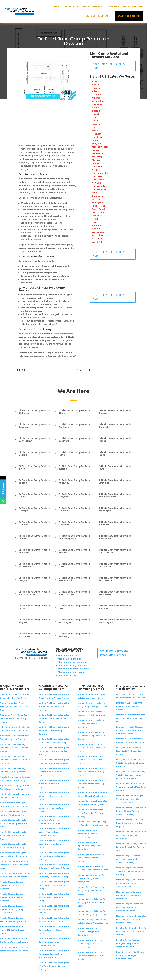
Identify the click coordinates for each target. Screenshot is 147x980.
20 (67, 95)
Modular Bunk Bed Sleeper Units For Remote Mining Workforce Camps (92, 736)
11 (47, 95)
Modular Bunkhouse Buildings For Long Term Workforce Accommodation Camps (54, 820)
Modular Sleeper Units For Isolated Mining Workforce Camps (12, 930)
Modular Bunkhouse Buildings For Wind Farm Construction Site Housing (54, 966)
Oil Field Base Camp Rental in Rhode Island (113, 579)
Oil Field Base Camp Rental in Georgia (33, 454)
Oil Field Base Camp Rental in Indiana (73, 467)
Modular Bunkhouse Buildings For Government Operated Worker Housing (54, 751)
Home (57, 7)
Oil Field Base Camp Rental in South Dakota (73, 593)
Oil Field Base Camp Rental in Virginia (33, 621)
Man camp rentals (67, 656)
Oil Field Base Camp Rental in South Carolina (33, 593)
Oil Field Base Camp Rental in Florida (113, 440)
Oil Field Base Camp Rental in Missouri (33, 523)
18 (62, 95)
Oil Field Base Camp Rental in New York (73, 551)
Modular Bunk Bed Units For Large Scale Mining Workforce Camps (91, 748)
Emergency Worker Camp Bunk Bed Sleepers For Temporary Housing (14, 718)
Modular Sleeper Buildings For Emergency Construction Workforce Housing (130, 859)
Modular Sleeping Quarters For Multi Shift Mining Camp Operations (92, 932)
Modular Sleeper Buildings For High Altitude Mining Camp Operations (91, 846)
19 (64, 95)
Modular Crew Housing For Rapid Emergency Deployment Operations (131, 835)
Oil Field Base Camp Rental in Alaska (73, 412)
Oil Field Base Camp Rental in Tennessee (113, 593)
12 (49, 95)
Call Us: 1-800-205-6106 (129, 16)
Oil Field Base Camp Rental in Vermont (113, 607)
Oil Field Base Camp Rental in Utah (73, 607)
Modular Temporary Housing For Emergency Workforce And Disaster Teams (131, 919)
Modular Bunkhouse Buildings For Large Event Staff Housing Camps (54, 796)
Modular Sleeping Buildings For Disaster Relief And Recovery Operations (130, 895)
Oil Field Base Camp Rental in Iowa (113, 467)
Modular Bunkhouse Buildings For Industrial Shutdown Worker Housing (54, 784)
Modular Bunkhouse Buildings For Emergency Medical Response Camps (54, 718)
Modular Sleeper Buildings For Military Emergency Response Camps (14, 823)
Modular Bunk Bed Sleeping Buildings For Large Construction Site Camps (15, 760)
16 (58, 95)
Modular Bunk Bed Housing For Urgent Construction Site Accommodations (130, 799)
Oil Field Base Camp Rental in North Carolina (113, 551)
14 (54, 95)
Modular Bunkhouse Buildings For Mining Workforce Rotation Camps (93, 760)
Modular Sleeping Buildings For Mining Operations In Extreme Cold (92, 902)
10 (45, 95)
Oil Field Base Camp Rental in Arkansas (33, 426)
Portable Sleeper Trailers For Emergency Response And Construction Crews (129, 943)
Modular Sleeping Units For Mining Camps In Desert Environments (90, 944)
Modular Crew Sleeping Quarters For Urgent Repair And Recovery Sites (131, 847)
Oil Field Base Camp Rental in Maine (33, 495)
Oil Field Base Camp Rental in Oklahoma (113, 565)
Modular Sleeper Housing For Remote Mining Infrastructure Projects (91, 858)
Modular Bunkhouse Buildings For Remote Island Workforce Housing (54, 909)
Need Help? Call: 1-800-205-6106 (111, 66)
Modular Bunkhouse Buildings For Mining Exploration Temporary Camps (54, 844)
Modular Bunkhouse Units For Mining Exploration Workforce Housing (91, 813)
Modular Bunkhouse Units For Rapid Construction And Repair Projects (131, 823)
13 (52, 95)
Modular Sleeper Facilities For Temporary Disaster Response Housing (130, 871)
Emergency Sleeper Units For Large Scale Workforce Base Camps (129, 751)
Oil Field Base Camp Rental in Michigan (33, 509)
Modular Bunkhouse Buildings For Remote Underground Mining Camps (93, 772)
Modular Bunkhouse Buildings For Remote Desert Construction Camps (54, 897)
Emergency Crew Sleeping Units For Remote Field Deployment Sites (131, 718)
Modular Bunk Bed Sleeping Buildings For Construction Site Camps (14, 748)
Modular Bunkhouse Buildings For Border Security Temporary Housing (54, 707)
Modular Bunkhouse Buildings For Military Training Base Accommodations (54, 832)
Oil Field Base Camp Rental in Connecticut (33, 440)
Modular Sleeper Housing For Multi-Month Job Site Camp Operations (13, 885)
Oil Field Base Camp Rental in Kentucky (73, 481)
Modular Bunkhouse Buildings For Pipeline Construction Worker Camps (54, 885)
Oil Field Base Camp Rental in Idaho (113, 454)
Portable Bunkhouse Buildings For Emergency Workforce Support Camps (132, 931)
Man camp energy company (72, 662)
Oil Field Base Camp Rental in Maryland (73, 495)
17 (60, 95)
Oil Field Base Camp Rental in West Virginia (113, 621)
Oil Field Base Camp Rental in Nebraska (113, 523)
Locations (90, 16)
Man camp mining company (72, 665)
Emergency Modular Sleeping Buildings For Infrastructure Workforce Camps (130, 730)
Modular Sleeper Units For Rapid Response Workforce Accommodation (131, 883)
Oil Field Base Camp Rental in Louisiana (113, 481)
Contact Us (104, 16)
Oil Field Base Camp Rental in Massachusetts (113, 495)
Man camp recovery (68, 675)
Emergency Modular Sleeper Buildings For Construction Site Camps (14, 707)
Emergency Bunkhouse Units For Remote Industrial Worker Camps (131, 706)
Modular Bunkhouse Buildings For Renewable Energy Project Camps (54, 930)
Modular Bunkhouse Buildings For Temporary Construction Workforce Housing (54, 954)
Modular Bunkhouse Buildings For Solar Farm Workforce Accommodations (54, 942)
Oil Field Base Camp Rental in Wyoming (73, 635)
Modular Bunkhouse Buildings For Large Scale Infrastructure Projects (54, 808)
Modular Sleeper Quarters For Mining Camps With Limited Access (91, 890)
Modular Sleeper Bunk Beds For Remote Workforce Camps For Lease (14, 865)
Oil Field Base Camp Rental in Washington (73, 621)
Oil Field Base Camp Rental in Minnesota (73, 509)
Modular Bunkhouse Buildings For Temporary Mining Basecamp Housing (93, 784)
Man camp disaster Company (73, 669)
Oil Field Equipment (71, 7)
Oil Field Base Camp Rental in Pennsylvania (73, 579)
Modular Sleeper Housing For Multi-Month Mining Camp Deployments (13, 909)
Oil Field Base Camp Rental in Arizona (113, 412)
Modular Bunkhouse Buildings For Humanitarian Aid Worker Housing (54, 772)
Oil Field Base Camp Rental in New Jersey (113, 537)
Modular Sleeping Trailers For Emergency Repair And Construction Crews (130, 907)
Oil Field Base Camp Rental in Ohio (73, 565)
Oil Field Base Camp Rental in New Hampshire (73, 537)
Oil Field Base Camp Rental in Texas (33, 607)
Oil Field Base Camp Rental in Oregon (33, 579)
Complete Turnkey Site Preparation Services (114, 653)
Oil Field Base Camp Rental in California (73, 426)
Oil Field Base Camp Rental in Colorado (113, 426)
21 (69, 95)
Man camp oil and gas (69, 659)
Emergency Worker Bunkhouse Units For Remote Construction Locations (130, 763)
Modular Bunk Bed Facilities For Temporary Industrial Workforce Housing (131, 787)
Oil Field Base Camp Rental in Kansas (33, 481)
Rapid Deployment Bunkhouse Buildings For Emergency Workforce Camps (130, 955)
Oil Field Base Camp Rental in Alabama (33, 412)
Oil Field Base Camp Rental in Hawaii (73, 454)
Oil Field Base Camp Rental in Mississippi (113, 509)
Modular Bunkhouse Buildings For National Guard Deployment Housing (54, 856)
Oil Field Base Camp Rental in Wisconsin (33, 635)
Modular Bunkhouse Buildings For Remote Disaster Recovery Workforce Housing (131, 811)
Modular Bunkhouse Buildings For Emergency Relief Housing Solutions (54, 731)
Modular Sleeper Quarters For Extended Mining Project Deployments (91, 878)
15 (56, 95)
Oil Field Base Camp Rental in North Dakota (33, 565)
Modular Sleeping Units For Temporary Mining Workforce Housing (91, 956)
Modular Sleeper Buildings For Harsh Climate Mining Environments (91, 834)
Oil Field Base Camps (93, 7)
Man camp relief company (71, 672)
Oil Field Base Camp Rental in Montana (73, 523)
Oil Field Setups (113, 7)
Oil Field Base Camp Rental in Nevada (33, 537)
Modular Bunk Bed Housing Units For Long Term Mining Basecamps (92, 724)
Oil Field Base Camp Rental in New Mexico (33, 551)
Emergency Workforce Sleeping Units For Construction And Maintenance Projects (131, 775)
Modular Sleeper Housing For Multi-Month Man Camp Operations (13, 897)
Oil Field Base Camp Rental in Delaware (73, 440)
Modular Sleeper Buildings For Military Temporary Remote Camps (14, 836)
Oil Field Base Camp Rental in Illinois (33, 467)
